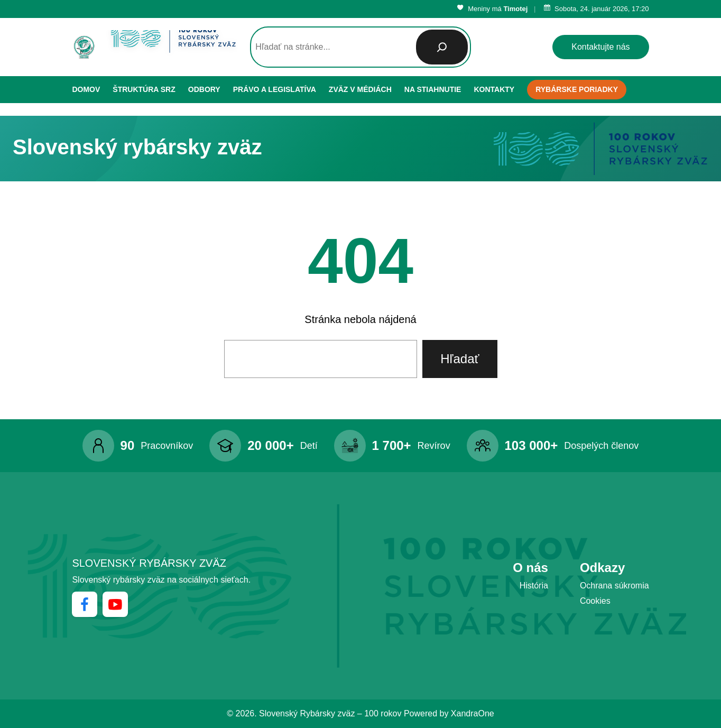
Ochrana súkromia (614, 586)
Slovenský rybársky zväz (149, 563)
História (534, 586)
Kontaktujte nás (600, 47)
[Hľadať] (442, 47)
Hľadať (460, 359)
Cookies (595, 601)
